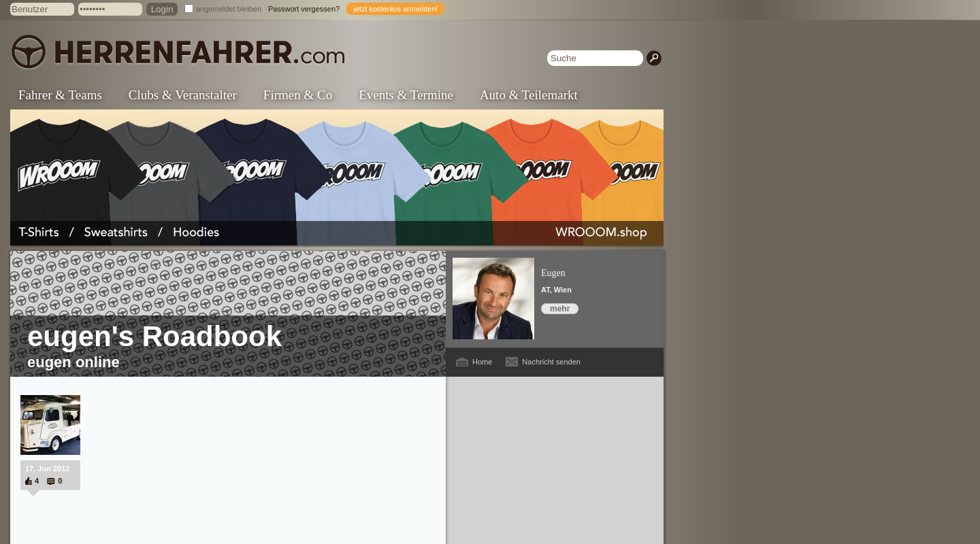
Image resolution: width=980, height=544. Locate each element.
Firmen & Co (298, 95)
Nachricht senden (551, 362)
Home (482, 362)
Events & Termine (406, 95)
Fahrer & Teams (60, 95)
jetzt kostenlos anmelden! (395, 9)
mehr (560, 309)
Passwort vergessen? (304, 9)
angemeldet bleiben (229, 9)
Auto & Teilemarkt (529, 95)
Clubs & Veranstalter (183, 95)
